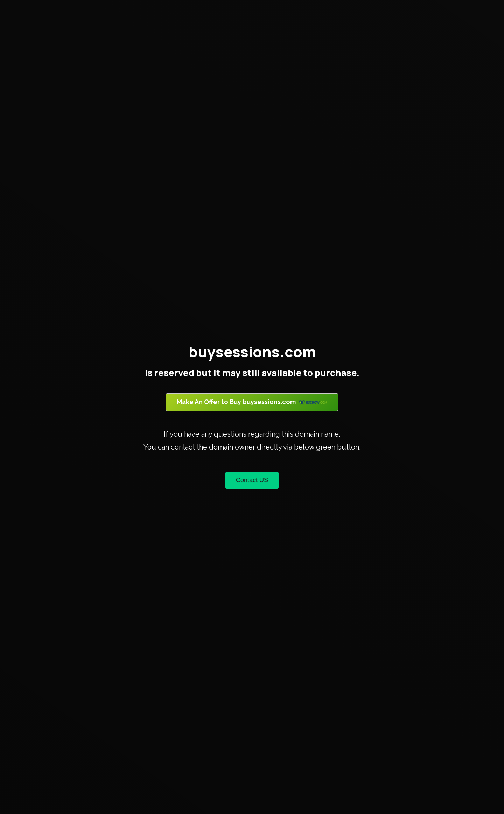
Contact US (252, 480)
